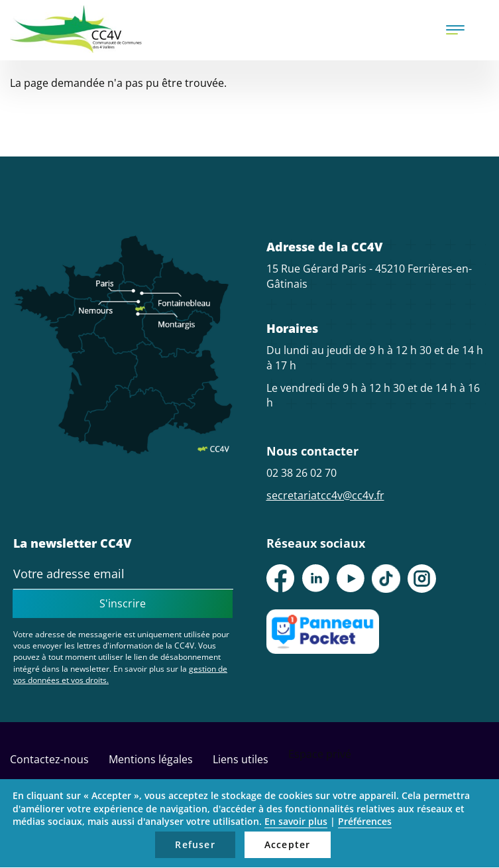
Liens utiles (241, 759)
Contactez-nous (49, 759)
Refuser (195, 844)
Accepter (288, 844)
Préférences (365, 821)
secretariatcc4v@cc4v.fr (325, 495)
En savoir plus (296, 821)
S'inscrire (123, 603)
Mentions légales (151, 759)
